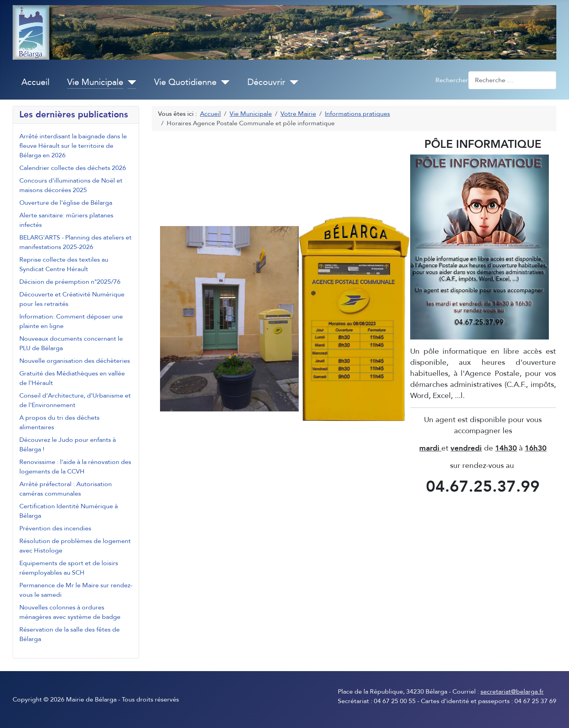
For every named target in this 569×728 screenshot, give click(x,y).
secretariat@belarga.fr (512, 692)
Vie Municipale (95, 82)
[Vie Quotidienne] (223, 83)
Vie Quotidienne (185, 82)
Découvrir (266, 82)
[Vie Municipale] (130, 83)
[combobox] (512, 80)
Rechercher (452, 80)
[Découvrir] (292, 83)
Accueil (35, 82)
